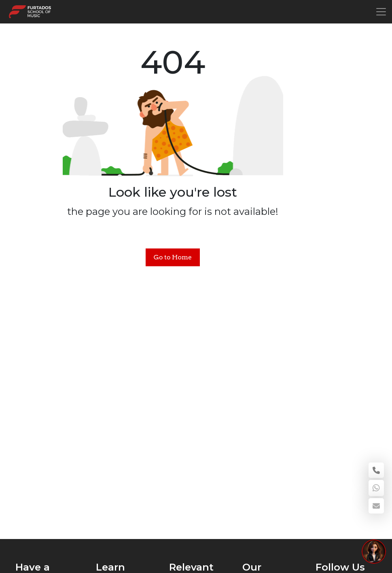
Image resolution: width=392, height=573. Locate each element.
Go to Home (173, 257)
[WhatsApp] (376, 488)
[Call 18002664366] (376, 470)
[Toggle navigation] (381, 12)
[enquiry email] (376, 506)
